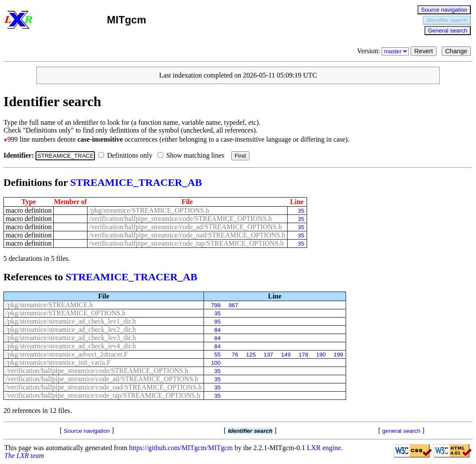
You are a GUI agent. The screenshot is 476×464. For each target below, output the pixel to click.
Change (456, 51)
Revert (423, 51)
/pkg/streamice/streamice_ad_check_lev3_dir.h (71, 338)
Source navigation (444, 10)
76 (235, 355)
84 (218, 330)
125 (251, 355)
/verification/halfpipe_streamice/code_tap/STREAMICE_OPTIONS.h (186, 243)
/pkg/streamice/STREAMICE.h (49, 305)
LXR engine (324, 448)
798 (216, 305)
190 (321, 355)
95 (218, 322)
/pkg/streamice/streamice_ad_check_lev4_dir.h (71, 346)
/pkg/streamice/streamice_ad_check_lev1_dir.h (71, 321)
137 (269, 355)
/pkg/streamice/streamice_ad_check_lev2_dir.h (71, 329)
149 (286, 355)
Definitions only (127, 155)
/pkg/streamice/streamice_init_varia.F (58, 362)
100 (216, 363)
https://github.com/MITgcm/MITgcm (181, 448)
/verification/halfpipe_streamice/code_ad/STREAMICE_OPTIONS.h (186, 227)
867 (233, 305)
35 (301, 211)
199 (338, 355)
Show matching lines (193, 155)
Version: (384, 51)
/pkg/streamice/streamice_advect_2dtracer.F (67, 354)
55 (218, 355)
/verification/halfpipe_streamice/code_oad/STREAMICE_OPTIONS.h (187, 235)
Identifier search (447, 20)
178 (303, 355)
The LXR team (24, 456)
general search (402, 431)
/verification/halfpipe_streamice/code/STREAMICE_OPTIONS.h (181, 219)
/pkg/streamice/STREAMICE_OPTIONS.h (149, 210)
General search (448, 31)
